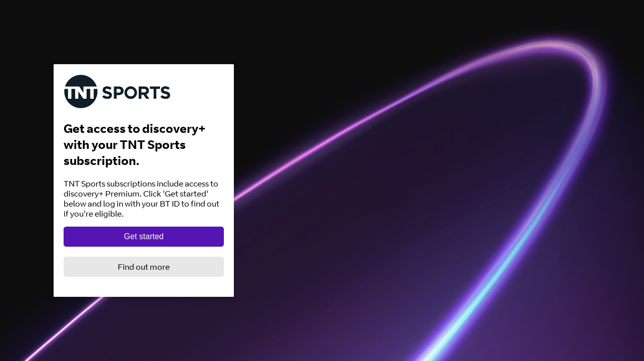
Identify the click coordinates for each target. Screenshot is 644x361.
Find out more (144, 267)
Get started (144, 236)
